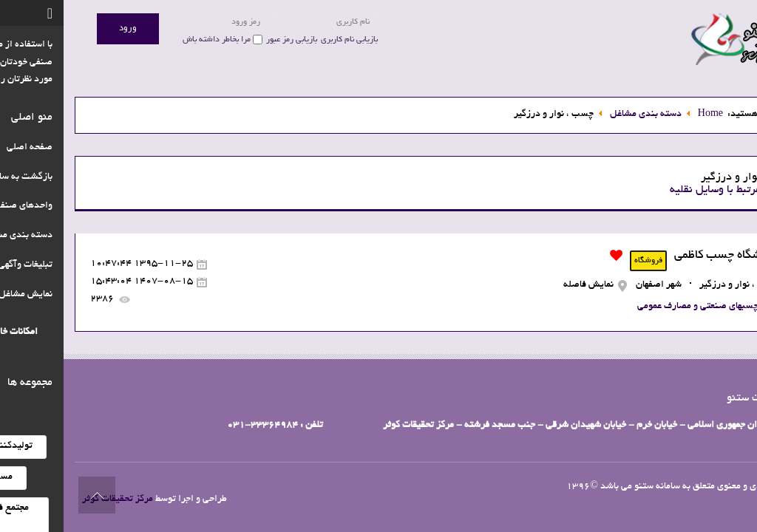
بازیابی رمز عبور (228, 40)
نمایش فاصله (525, 285)
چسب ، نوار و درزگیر (676, 285)
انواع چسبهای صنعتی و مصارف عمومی (645, 307)
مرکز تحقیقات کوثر (54, 499)
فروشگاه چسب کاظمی (663, 256)
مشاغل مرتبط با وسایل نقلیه (668, 190)
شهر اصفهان (595, 285)
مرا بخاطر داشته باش (153, 40)
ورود (64, 28)
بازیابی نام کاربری (286, 40)
